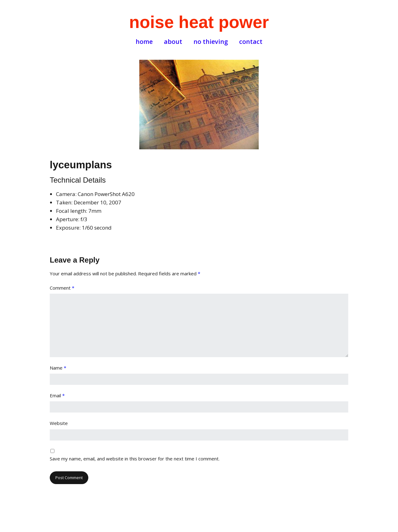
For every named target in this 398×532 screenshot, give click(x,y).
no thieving (211, 42)
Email (57, 395)
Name (58, 368)
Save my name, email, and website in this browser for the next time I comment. (135, 459)
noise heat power (199, 22)
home (144, 42)
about (173, 42)
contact (251, 42)
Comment (62, 288)
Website (59, 423)
